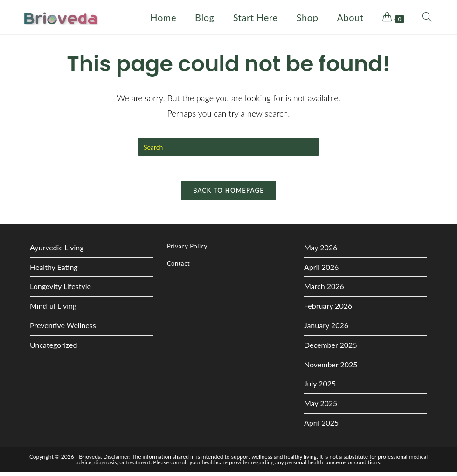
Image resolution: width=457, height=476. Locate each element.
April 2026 (321, 271)
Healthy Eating (54, 271)
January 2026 (326, 329)
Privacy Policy (187, 250)
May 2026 (321, 251)
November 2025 (331, 368)
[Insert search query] (228, 147)
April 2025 (321, 426)
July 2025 (320, 388)
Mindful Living (53, 310)
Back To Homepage (228, 194)
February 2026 (328, 310)
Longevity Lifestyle (60, 290)
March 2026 (324, 290)
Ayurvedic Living (57, 251)
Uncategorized (54, 348)
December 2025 (331, 348)
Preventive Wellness (63, 329)
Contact (178, 267)
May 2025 (321, 407)
